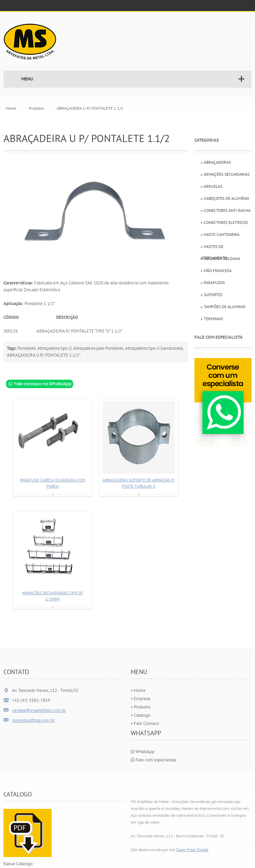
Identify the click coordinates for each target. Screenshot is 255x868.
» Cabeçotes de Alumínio (225, 198)
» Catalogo (141, 715)
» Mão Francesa (216, 270)
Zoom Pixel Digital (192, 850)
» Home (138, 690)
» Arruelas (211, 186)
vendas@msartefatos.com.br (39, 710)
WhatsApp (143, 752)
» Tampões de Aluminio (223, 307)
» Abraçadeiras (216, 162)
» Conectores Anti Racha (226, 210)
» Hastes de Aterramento (214, 248)
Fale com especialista (153, 760)
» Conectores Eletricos (224, 222)
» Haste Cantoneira (220, 234)
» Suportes (211, 295)
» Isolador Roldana (220, 258)
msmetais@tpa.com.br (33, 720)
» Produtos (141, 707)
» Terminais (212, 319)
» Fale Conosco (145, 723)
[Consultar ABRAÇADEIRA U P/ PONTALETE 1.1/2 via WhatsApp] (40, 384)
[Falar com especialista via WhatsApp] (223, 445)
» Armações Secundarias (225, 174)
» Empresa (140, 699)
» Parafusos (213, 283)
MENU (27, 79)
